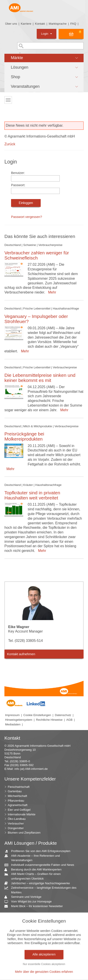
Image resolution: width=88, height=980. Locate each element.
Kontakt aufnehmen (21, 654)
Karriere (26, 24)
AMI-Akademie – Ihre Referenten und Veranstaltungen (34, 858)
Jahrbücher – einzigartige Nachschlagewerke (39, 883)
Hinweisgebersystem (19, 720)
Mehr (51, 292)
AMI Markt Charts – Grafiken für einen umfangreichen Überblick (34, 876)
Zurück (10, 144)
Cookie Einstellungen (37, 715)
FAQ (73, 24)
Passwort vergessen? (27, 217)
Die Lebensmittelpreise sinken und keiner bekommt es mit (40, 378)
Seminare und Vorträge (25, 897)
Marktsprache (58, 24)
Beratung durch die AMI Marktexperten (35, 870)
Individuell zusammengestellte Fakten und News (41, 865)
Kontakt (40, 24)
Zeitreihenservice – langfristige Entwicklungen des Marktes (42, 890)
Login (47, 34)
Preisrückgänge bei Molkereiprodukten (24, 436)
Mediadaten (13, 724)
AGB (69, 720)
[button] (44, 58)
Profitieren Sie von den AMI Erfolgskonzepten (39, 851)
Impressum (12, 715)
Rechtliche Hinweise (49, 720)
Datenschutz (63, 715)
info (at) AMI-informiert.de (31, 769)
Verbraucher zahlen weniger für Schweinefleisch (37, 255)
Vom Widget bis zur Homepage (30, 902)
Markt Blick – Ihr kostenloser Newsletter (35, 906)
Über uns (11, 24)
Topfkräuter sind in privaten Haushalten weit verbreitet (32, 495)
